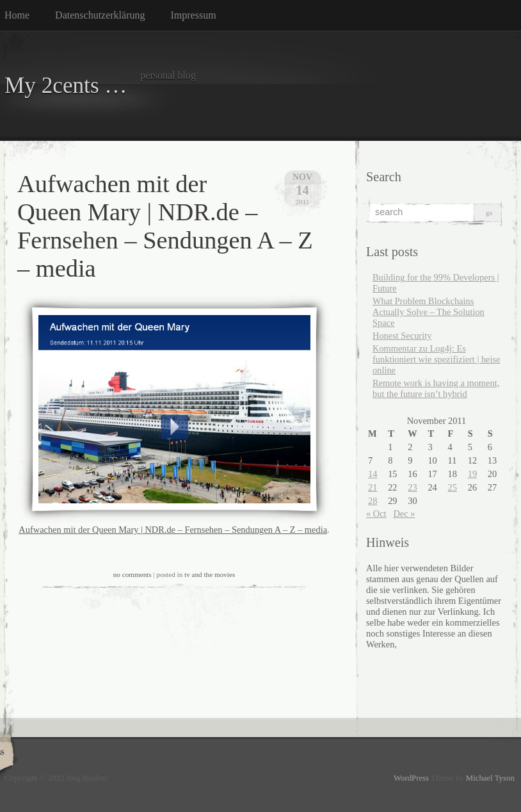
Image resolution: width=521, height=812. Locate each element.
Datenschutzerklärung (100, 15)
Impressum (194, 15)
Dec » (404, 514)
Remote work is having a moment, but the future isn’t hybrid (436, 388)
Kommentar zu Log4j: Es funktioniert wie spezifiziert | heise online (436, 359)
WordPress (411, 778)
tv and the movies (210, 574)
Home (17, 15)
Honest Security (402, 336)
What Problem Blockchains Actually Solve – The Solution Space (429, 312)
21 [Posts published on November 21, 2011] (373, 487)
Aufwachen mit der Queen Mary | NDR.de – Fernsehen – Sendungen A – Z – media (173, 530)
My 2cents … (66, 85)
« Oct (376, 514)
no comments (132, 574)
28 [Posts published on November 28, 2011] (373, 501)
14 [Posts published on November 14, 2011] (373, 474)
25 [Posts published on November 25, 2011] (453, 487)
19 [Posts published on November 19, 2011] (472, 474)
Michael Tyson (490, 778)
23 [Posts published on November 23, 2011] (412, 487)
